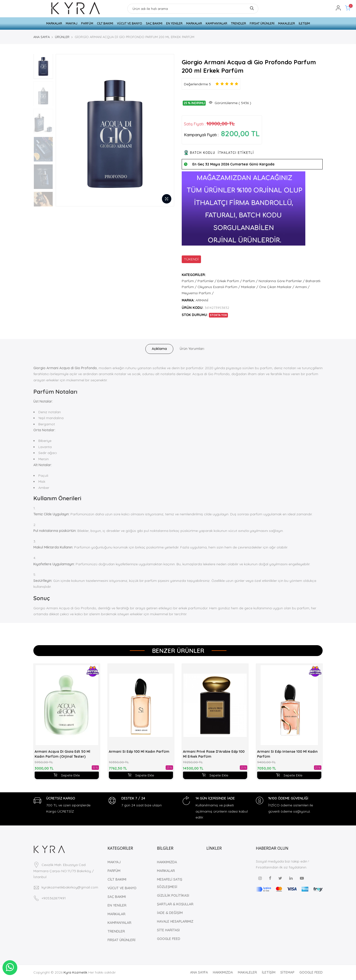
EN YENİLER (174, 23)
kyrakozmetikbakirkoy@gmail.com (70, 887)
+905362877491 (54, 898)
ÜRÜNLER (62, 37)
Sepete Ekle (67, 775)
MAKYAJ (72, 23)
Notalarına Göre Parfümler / (282, 281)
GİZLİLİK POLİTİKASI (173, 895)
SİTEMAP (287, 972)
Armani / (302, 287)
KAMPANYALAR (216, 23)
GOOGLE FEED (169, 939)
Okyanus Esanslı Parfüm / (219, 287)
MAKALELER (287, 23)
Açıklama (159, 349)
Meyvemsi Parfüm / (198, 293)
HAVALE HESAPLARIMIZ (175, 921)
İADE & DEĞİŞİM (170, 913)
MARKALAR (54, 23)
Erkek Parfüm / (230, 281)
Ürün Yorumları (192, 349)
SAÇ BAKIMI (154, 23)
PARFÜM (87, 23)
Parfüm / (189, 281)
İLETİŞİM (304, 23)
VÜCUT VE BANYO (130, 23)
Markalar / (250, 287)
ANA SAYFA (42, 37)
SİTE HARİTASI (168, 930)
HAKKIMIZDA (167, 862)
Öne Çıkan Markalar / (277, 287)
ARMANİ (202, 300)
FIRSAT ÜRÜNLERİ (262, 23)
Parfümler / (207, 281)
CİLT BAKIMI (105, 23)
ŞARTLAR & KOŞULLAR (175, 904)
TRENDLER (238, 23)
